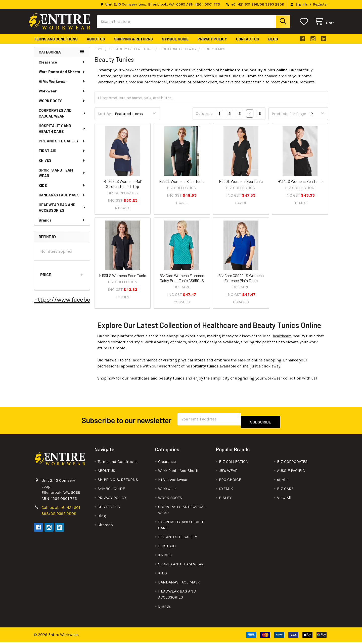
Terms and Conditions (56, 43)
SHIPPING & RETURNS (133, 43)
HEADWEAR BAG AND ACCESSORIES (62, 212)
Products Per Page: (289, 118)
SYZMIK (226, 490)
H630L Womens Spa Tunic (241, 186)
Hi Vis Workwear (62, 86)
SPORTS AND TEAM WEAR (62, 177)
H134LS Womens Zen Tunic (300, 186)
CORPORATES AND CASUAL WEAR (62, 118)
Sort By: (105, 118)
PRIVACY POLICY (212, 43)
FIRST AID (62, 155)
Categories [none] (50, 57)
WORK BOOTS (62, 105)
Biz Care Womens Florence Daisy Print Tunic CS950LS (182, 282)
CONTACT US (248, 43)
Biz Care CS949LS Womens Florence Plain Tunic (241, 282)
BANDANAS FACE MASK (62, 199)
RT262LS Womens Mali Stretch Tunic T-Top (123, 188)
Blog (273, 43)
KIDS (62, 190)
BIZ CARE (285, 490)
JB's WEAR (228, 472)
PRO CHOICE (230, 481)
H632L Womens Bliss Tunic (182, 186)
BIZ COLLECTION (234, 463)
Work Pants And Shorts (62, 76)
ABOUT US (96, 43)
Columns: (205, 118)
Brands (62, 225)
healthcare (282, 340)
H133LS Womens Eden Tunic (123, 280)
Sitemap (105, 527)
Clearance (62, 67)
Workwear (62, 95)
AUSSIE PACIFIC (291, 472)
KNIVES (62, 165)
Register (321, 4)
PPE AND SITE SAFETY (62, 145)
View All (284, 499)
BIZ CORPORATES (292, 463)
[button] (62, 279)
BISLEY (225, 499)
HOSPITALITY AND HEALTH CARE (62, 133)
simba (283, 481)
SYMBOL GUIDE (175, 43)
